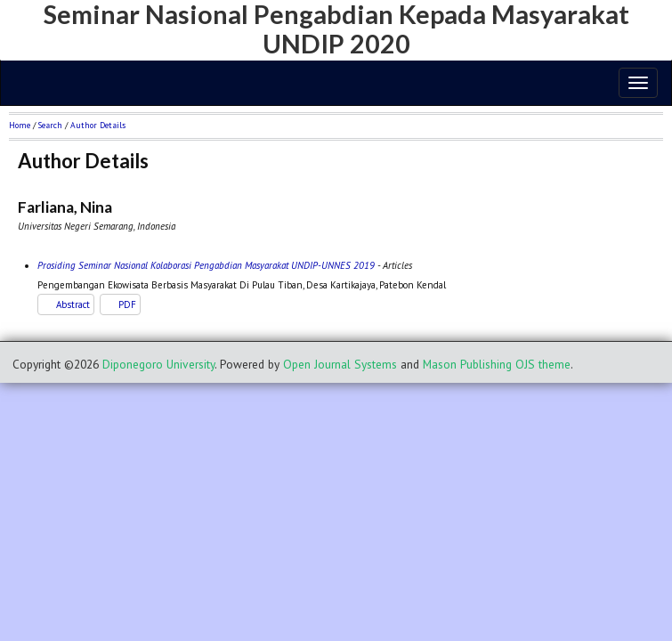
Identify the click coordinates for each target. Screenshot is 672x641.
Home (20, 125)
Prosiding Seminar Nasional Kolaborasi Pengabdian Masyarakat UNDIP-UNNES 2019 (206, 265)
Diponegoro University (158, 364)
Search (50, 125)
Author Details (98, 125)
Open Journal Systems (340, 364)
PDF (127, 304)
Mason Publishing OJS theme (497, 364)
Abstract (73, 304)
